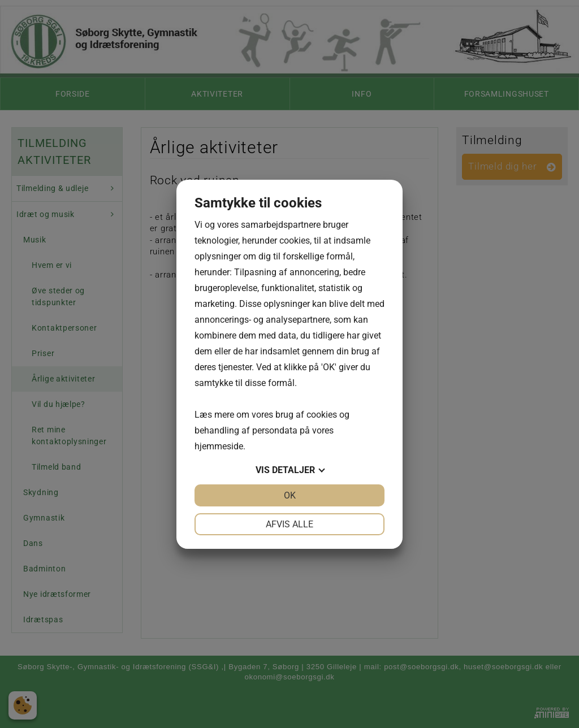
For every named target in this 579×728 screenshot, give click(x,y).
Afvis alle (289, 524)
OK (290, 495)
